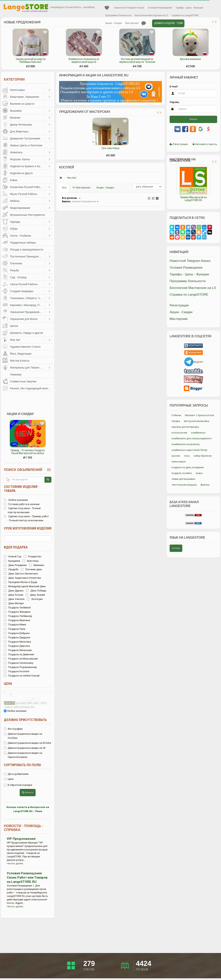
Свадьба (11, 569)
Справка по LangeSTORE (185, 15)
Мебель (15, 201)
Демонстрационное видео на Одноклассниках (23, 755)
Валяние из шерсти (22, 104)
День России (13, 595)
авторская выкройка (196, 421)
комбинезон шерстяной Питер (189, 450)
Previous (167, 186)
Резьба (14, 270)
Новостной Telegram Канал (129, 8)
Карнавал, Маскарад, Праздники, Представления (27, 305)
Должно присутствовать (25, 720)
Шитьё (14, 326)
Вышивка (16, 111)
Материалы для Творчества (27, 368)
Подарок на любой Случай (22, 676)
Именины (37, 565)
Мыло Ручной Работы (24, 194)
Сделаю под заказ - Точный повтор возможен (22, 510)
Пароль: (175, 102)
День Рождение (15, 565)
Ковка (14, 180)
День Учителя (14, 599)
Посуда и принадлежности (27, 250)
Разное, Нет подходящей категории (32, 388)
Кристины (31, 561)
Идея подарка (16, 547)
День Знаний (35, 595)
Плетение (16, 263)
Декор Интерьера (21, 125)
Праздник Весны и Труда (21, 582)
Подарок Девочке (17, 646)
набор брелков (203, 456)
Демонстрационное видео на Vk (25, 748)
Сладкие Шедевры (22, 291)
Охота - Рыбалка (21, 236)
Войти (193, 119)
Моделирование (20, 208)
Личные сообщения (144, 23)
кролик (176, 456)
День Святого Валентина (21, 574)
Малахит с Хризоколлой (199, 415)
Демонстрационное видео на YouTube (23, 736)
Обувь (14, 229)
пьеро (199, 473)
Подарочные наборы (23, 243)
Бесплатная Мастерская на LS (151, 15)
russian (176, 548)
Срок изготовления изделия (28, 528)
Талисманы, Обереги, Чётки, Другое (27, 298)
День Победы (36, 591)
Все (64, 188)
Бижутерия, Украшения (25, 97)
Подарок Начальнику (19, 663)
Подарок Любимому (18, 616)
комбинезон (198, 433)
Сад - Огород (18, 277)
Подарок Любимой (17, 608)
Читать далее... (16, 863)
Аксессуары (17, 90)
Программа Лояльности (118, 15)
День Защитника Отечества (22, 578)
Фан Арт (15, 340)
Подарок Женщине (17, 612)
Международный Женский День (25, 586)
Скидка (176, 421)
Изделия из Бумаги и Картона (27, 166)
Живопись (16, 152)
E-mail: (174, 86)
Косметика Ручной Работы (27, 187)
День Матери (14, 603)
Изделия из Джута (21, 173)
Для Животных (19, 132)
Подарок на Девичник (19, 654)
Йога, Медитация (21, 354)
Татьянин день (31, 569)
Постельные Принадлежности (27, 256)
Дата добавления (16, 774)
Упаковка (16, 374)
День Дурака (14, 591)
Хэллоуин (35, 599)
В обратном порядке (18, 785)
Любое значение (16, 500)
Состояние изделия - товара (22, 489)
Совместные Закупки (23, 381)
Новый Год (13, 556)
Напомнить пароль (205, 144)
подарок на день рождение (188, 467)
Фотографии (13, 729)
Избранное (107, 8)
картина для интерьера (185, 427)
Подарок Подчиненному (20, 667)
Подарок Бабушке (17, 633)
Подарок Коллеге (17, 671)
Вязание (15, 118)
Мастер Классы (20, 361)
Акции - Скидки (114, 23)
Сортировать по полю (22, 765)
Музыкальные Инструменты (28, 215)
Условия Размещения (160, 8)
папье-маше (179, 462)
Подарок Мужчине (17, 620)
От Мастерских (81, 188)
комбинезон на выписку (186, 444)
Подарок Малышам (18, 650)
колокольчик (179, 433)
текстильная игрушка (184, 485)
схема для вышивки (183, 479)
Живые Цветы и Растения (26, 145)
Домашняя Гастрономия (25, 138)
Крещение (12, 561)
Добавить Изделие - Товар (169, 23)
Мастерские (132, 23)
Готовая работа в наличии (22, 504)
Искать (28, 792)
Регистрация (179, 144)
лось (187, 456)
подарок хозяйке (182, 473)
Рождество (33, 556)
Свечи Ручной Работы (24, 284)
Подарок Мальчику (17, 642)
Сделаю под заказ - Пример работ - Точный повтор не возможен (26, 518)
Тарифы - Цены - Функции (189, 8)
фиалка (205, 485)
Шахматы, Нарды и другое (26, 333)
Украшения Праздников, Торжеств (27, 312)
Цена (8, 684)
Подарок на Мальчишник (21, 659)
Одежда (15, 222)
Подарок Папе (15, 629)
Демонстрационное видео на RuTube (27, 743)
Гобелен (176, 415)
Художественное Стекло (25, 347)
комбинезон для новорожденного (192, 438)
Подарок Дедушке (17, 637)
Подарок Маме (15, 625)
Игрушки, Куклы (20, 159)
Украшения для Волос (24, 319)
